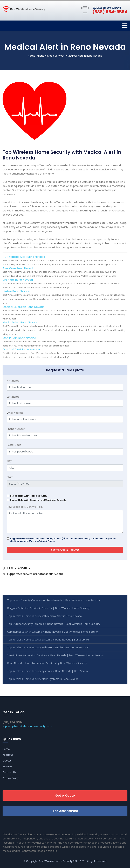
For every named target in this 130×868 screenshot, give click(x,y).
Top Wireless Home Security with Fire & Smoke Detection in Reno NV (48, 647)
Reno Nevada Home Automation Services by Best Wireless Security (47, 663)
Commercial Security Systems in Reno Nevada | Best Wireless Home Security (53, 632)
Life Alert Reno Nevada (18, 280)
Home (32, 56)
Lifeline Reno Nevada (16, 291)
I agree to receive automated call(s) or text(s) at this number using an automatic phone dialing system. (63, 540)
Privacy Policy (11, 778)
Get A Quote (65, 795)
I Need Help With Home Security (29, 496)
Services (8, 766)
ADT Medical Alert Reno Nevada (24, 257)
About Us (8, 755)
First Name (13, 381)
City (9, 461)
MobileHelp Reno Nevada (19, 338)
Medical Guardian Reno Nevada (23, 307)
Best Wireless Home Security (56, 861)
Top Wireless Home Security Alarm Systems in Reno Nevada (43, 679)
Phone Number (16, 429)
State (10, 477)
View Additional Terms (42, 541)
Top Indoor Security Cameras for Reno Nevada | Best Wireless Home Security (54, 600)
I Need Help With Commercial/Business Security (38, 500)
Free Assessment (65, 811)
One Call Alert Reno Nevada (21, 349)
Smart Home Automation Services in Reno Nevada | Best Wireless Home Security (55, 655)
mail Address (15, 413)
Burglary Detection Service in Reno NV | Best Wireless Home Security (48, 608)
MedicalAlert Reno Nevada (20, 322)
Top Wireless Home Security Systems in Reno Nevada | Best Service (48, 639)
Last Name (13, 397)
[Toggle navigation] (125, 26)
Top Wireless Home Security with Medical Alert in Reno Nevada (44, 616)
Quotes (7, 761)
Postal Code (14, 445)
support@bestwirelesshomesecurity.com (35, 574)
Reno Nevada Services (51, 56)
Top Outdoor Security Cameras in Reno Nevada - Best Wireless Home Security (54, 624)
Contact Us (9, 772)
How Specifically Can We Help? (25, 507)
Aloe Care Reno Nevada (18, 268)
